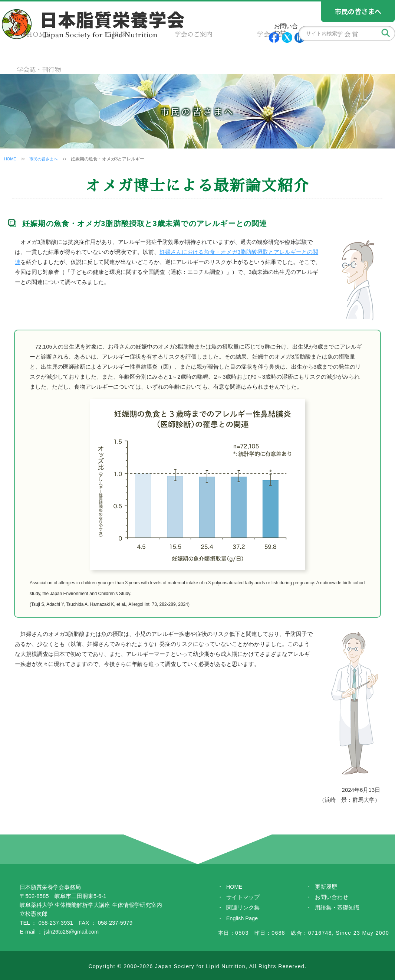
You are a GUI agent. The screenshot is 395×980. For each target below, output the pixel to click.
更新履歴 (326, 887)
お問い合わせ (332, 898)
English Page (243, 919)
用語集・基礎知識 (337, 909)
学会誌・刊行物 (362, 59)
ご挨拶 (99, 59)
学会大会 (230, 59)
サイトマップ (243, 898)
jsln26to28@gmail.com (72, 932)
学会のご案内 (165, 59)
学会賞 (296, 59)
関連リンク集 (243, 909)
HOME (33, 59)
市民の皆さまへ (46, 159)
